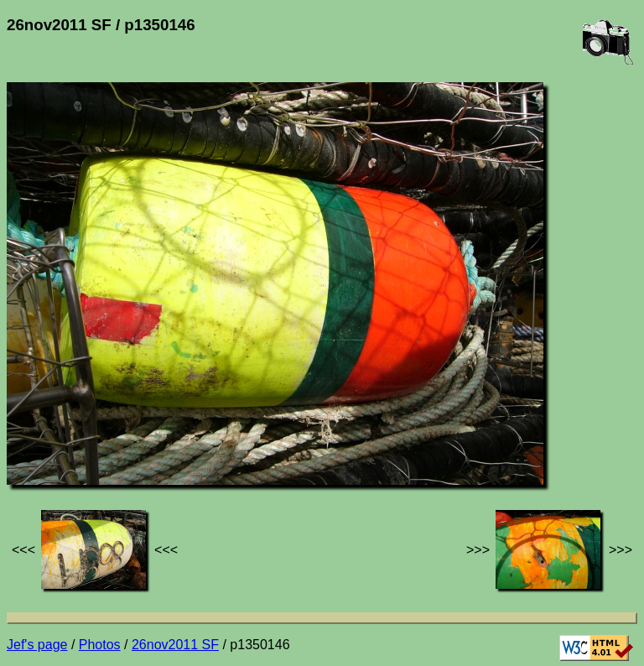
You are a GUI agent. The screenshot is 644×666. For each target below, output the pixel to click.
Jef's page (37, 645)
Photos (100, 645)
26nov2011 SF (175, 645)
